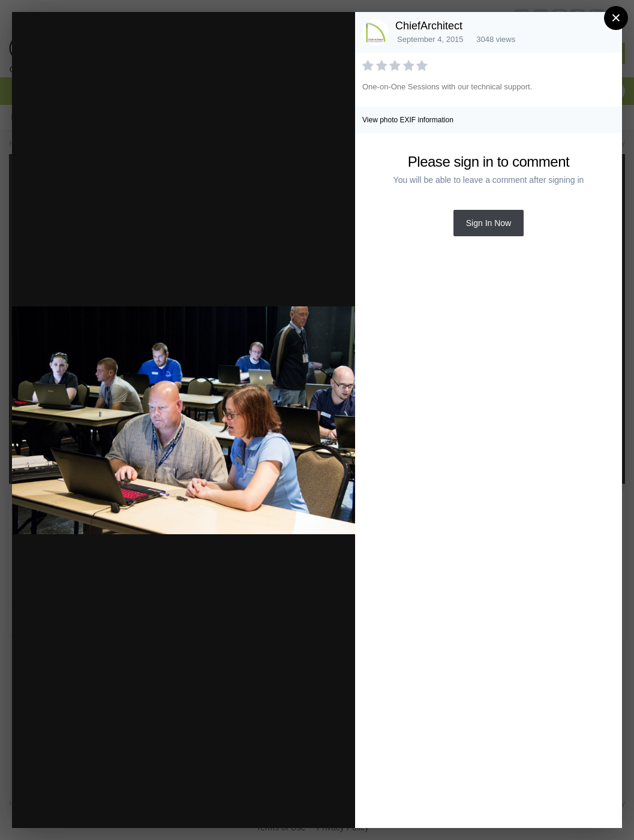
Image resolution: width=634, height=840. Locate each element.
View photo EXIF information (408, 120)
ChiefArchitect (429, 26)
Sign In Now (489, 223)
